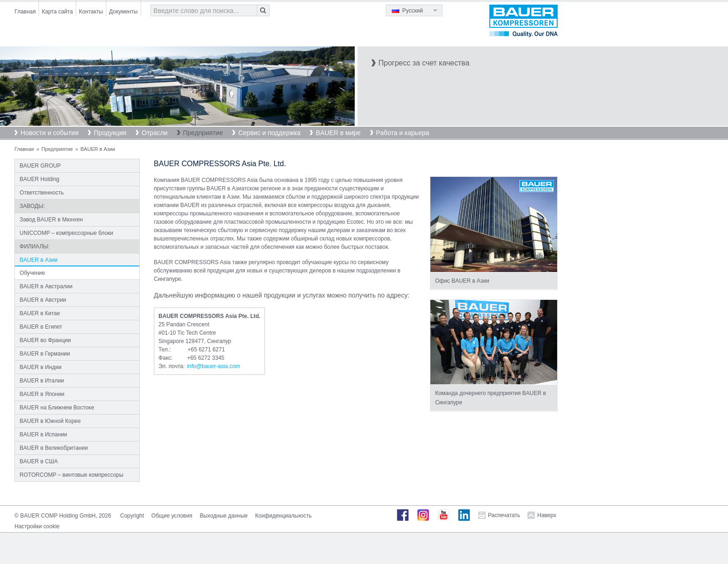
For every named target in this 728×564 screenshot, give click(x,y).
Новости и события (49, 133)
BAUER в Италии (42, 381)
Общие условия (172, 516)
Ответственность (42, 193)
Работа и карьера (403, 133)
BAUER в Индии (40, 367)
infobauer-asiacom (214, 366)
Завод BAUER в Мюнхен (51, 220)
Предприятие (203, 133)
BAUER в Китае (40, 313)
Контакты (91, 12)
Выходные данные (224, 516)
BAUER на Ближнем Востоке (57, 408)
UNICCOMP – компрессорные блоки (66, 233)
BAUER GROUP (40, 166)
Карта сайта (57, 12)
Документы (123, 12)
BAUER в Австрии (43, 300)
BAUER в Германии (45, 354)
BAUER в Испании (43, 434)
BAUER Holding (39, 179)
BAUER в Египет (41, 327)
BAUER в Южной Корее (50, 421)
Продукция (110, 133)
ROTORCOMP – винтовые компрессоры (71, 475)
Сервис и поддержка (269, 133)
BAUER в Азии (38, 260)
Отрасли (155, 133)
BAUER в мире (338, 133)
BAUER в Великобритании (54, 448)
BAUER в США (39, 461)
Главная (25, 12)
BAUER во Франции (45, 340)
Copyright (132, 516)
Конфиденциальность (284, 516)
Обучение (32, 273)
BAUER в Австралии (46, 286)
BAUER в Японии (42, 394)
